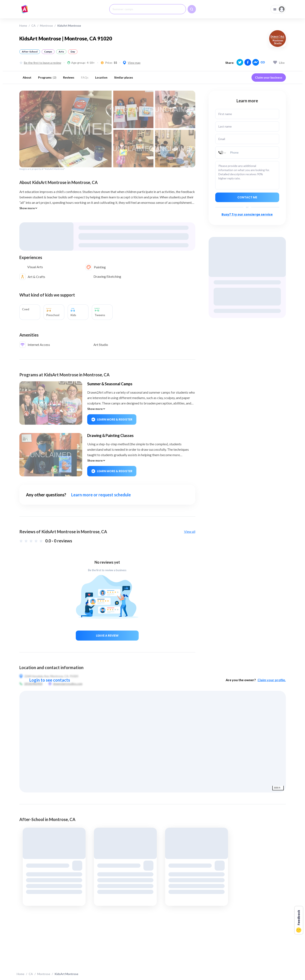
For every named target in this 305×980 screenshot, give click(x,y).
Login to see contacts (50, 680)
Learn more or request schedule (101, 495)
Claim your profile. (272, 680)
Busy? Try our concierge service (247, 214)
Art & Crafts (36, 277)
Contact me (247, 197)
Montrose (46, 26)
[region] (153, 742)
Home (23, 26)
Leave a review (107, 636)
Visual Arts (35, 267)
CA (34, 26)
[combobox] (148, 9)
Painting (100, 267)
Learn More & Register (112, 419)
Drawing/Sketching (107, 276)
